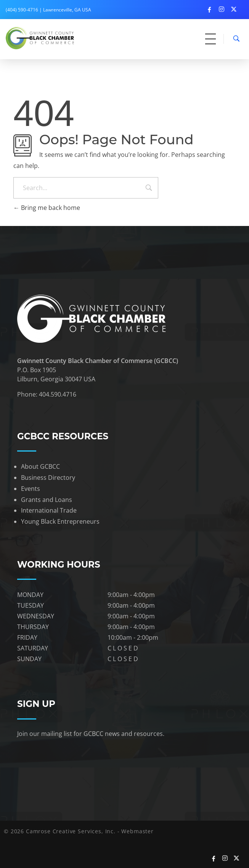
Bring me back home (47, 208)
